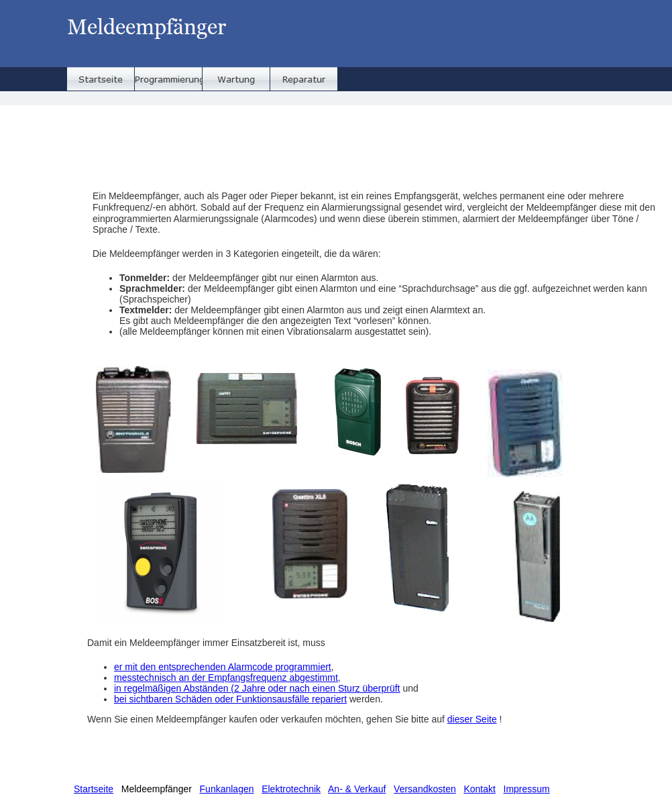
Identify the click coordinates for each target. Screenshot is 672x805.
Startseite (94, 789)
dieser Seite (472, 719)
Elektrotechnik (291, 789)
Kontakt (479, 789)
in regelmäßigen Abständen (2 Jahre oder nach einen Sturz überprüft (257, 688)
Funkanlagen (227, 789)
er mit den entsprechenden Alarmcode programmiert (223, 667)
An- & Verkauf (357, 789)
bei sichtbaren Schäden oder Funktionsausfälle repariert (230, 699)
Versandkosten (425, 789)
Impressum (527, 789)
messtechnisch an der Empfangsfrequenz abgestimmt (226, 678)
